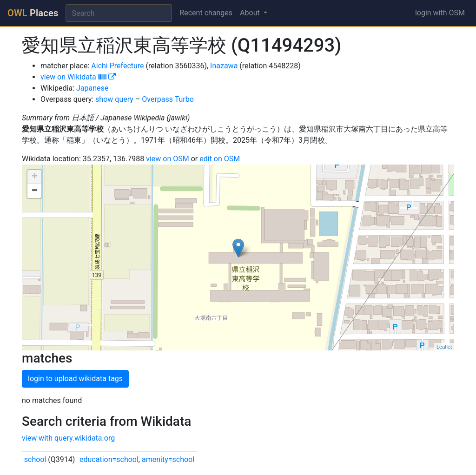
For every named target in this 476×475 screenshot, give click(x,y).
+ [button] (35, 177)
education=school (109, 459)
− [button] (35, 191)
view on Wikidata (78, 77)
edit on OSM (220, 159)
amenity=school (168, 459)
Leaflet (444, 347)
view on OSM (168, 159)
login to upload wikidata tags (75, 379)
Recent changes (206, 13)
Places (33, 13)
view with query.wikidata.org (68, 438)
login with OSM (440, 13)
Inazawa (224, 66)
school (35, 459)
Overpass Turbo (168, 99)
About (251, 13)
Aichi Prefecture (117, 66)
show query (114, 99)
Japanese (92, 88)
